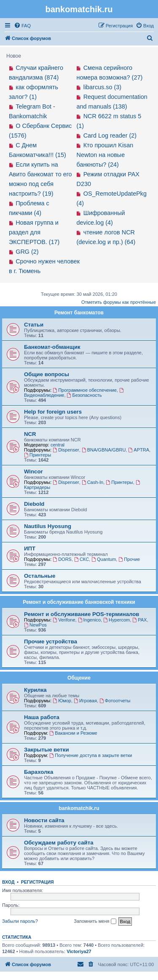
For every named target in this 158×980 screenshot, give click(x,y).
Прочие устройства (51, 641)
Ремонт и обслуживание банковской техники (79, 602)
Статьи (34, 325)
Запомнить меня (95, 922)
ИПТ (30, 548)
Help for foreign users (53, 412)
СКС (82, 559)
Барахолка (39, 772)
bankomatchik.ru (79, 808)
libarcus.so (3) (102, 87)
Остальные (40, 576)
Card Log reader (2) (110, 135)
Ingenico (89, 620)
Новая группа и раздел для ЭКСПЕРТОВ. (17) (34, 232)
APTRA (139, 450)
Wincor (33, 471)
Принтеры (37, 455)
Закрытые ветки (47, 750)
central (58, 445)
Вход (8, 882)
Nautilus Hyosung (48, 526)
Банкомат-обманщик (52, 347)
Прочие (129, 559)
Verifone (64, 620)
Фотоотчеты (115, 701)
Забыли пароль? (20, 921)
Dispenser (66, 450)
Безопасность (84, 395)
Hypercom (116, 620)
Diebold (34, 504)
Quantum (104, 559)
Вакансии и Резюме (73, 733)
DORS (62, 559)
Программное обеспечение (85, 390)
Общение (79, 678)
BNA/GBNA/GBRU (104, 450)
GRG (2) (27, 252)
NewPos (35, 625)
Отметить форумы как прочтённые (119, 302)
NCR (30, 434)
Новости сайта (44, 820)
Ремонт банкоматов (79, 313)
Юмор (62, 701)
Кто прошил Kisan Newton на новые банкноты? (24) (105, 155)
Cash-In (92, 482)
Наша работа (42, 717)
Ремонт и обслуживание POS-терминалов (82, 614)
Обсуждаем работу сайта (59, 843)
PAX (139, 620)
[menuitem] (22, 26)
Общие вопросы (47, 374)
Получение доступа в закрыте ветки (91, 755)
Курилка (35, 690)
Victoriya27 (79, 951)
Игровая (85, 701)
